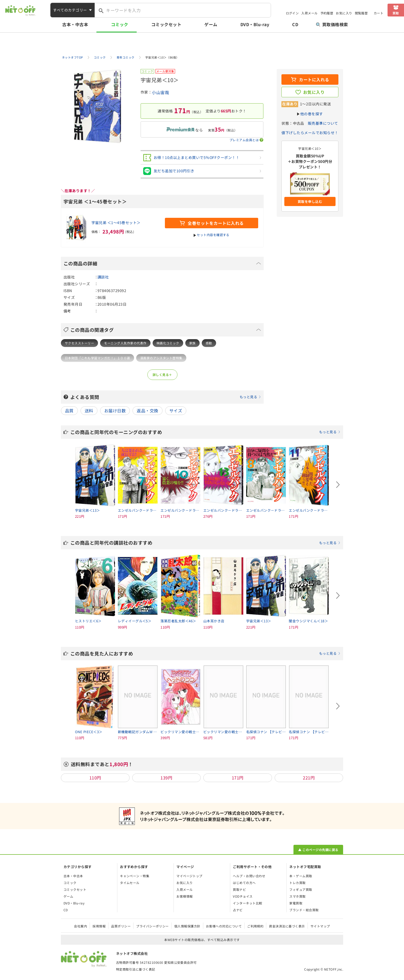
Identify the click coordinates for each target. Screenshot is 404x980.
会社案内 (80, 926)
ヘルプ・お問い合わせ (249, 876)
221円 (309, 778)
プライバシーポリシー (152, 926)
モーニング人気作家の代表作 (125, 343)
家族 (192, 343)
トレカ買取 (297, 883)
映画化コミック (168, 343)
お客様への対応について (224, 926)
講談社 (103, 277)
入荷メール (309, 13)
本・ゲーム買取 (301, 876)
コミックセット (166, 24)
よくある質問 (166, 397)
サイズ (176, 411)
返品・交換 (147, 411)
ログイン (292, 13)
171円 (238, 778)
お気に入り (344, 13)
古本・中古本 (75, 24)
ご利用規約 (255, 926)
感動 (209, 343)
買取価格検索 (332, 24)
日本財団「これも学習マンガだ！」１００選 (97, 358)
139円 (166, 778)
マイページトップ (189, 876)
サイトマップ (320, 926)
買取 (396, 13)
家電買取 (296, 903)
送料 (89, 411)
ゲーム (211, 24)
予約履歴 (327, 13)
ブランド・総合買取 (304, 910)
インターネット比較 (247, 903)
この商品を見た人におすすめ (205, 653)
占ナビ (238, 910)
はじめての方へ (244, 883)
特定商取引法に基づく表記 (136, 969)
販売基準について (323, 123)
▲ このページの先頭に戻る (318, 850)
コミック (120, 24)
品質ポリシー (121, 926)
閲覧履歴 (361, 13)
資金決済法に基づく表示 (287, 926)
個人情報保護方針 (187, 926)
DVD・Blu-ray (255, 24)
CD (295, 24)
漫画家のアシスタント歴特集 (161, 358)
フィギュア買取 (301, 889)
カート (379, 13)
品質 (69, 411)
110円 (95, 778)
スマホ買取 (297, 896)
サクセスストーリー (79, 343)
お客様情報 (184, 896)
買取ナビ (239, 889)
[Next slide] (338, 485)
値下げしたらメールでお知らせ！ (310, 133)
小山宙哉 (160, 92)
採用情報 (99, 926)
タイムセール (130, 883)
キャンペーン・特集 (135, 876)
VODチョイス (243, 896)
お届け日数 (115, 411)
